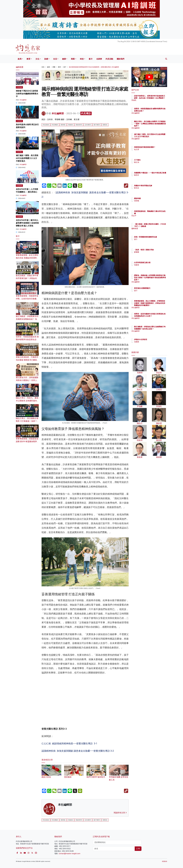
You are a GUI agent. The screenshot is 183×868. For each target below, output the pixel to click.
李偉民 (150, 102)
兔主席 (150, 152)
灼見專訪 (86, 113)
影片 (91, 59)
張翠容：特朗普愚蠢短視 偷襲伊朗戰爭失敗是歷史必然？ (27, 340)
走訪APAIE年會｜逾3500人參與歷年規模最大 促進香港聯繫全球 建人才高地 (27, 223)
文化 (37, 59)
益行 (149, 241)
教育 (28, 59)
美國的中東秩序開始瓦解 (157, 186)
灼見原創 (46, 125)
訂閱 (138, 849)
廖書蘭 (150, 254)
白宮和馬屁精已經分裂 (156, 263)
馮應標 (150, 342)
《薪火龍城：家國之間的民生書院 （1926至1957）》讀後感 (157, 226)
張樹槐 (150, 201)
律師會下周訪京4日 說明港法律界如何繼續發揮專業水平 (27, 94)
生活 (55, 59)
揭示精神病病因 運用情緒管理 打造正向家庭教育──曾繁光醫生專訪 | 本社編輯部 (94, 67)
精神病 (63, 125)
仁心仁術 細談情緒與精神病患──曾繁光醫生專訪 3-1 (69, 744)
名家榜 (99, 59)
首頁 (43, 67)
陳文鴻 (150, 162)
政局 (20, 59)
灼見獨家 (55, 125)
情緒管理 (79, 125)
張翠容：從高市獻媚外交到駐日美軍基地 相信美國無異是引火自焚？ (157, 316)
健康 (64, 59)
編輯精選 (151, 231)
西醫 (54, 67)
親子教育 (97, 125)
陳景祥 (150, 177)
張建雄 (150, 265)
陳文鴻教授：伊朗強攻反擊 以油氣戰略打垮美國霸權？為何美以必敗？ (157, 329)
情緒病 (71, 125)
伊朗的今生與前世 (154, 339)
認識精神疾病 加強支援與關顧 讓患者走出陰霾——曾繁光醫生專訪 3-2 (78, 751)
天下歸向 (151, 160)
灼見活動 (109, 59)
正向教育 (88, 125)
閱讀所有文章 (120, 813)
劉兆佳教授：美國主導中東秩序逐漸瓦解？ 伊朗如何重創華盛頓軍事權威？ (27, 278)
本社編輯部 (58, 113)
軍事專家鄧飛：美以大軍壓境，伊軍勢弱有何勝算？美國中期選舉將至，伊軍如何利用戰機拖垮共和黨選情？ (157, 305)
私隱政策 (165, 861)
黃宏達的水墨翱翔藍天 (156, 288)
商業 (73, 59)
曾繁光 (105, 125)
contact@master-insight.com (70, 854)
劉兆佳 (150, 188)
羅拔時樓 (151, 198)
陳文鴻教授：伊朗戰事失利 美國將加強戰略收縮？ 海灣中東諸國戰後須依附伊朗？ (27, 319)
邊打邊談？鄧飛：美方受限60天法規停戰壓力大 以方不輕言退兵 (27, 158)
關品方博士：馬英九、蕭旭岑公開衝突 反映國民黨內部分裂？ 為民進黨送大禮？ (27, 401)
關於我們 (121, 59)
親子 (65, 67)
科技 (82, 59)
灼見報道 (19, 87)
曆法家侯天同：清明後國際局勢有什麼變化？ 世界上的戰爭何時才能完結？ (27, 380)
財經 (46, 59)
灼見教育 (19, 186)
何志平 (150, 216)
